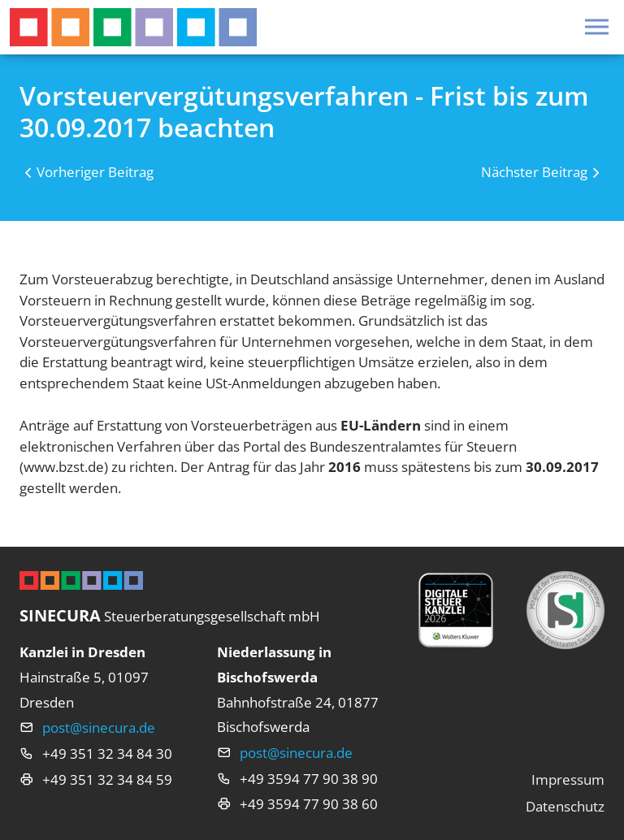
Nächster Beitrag (534, 172)
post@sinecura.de (99, 727)
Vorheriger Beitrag (95, 172)
